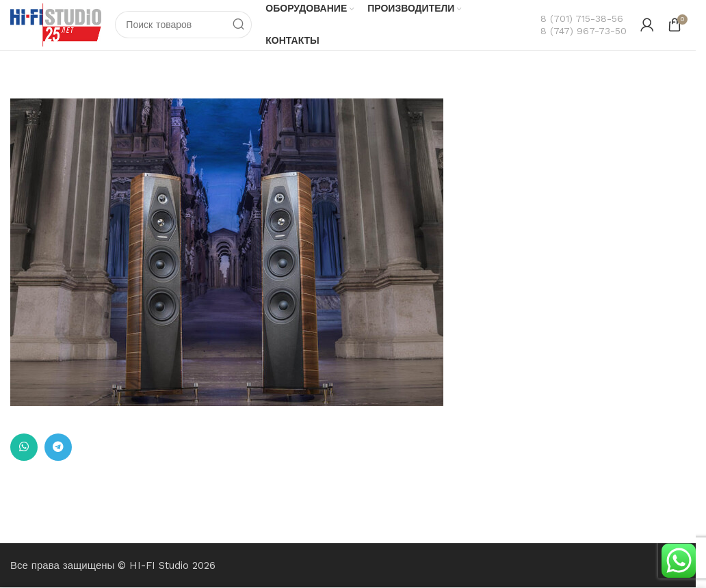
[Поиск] (185, 25)
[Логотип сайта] (57, 25)
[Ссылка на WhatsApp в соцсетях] (24, 448)
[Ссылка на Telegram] (58, 448)
